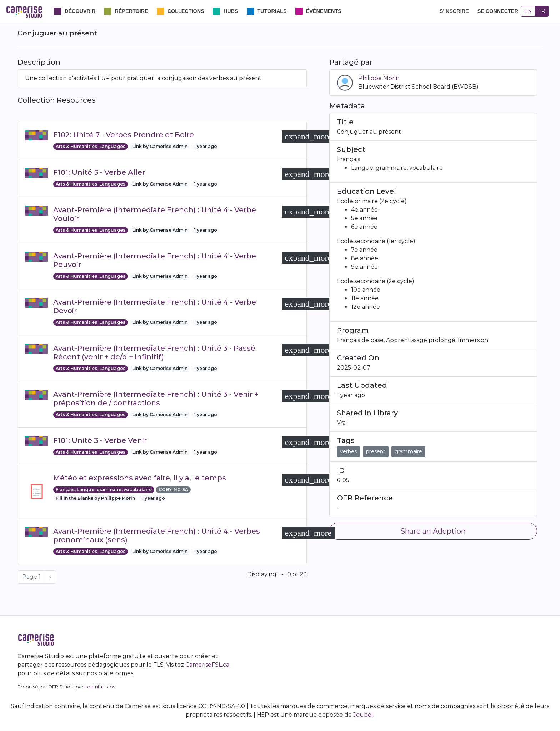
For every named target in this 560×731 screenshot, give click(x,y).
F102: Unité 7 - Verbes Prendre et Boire (124, 135)
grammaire (408, 451)
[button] (308, 137)
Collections (186, 11)
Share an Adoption (433, 531)
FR (542, 11)
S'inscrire (454, 11)
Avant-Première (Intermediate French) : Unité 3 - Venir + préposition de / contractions (156, 399)
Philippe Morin (379, 78)
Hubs (231, 11)
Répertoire (131, 11)
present (376, 451)
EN (528, 11)
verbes (348, 451)
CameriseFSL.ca (207, 665)
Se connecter (498, 11)
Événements (324, 11)
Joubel (363, 715)
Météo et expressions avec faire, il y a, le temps (140, 478)
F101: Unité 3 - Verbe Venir (100, 440)
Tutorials (272, 11)
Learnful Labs (100, 687)
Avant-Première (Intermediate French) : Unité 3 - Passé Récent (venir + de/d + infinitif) (154, 352)
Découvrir (80, 11)
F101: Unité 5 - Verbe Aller (99, 172)
